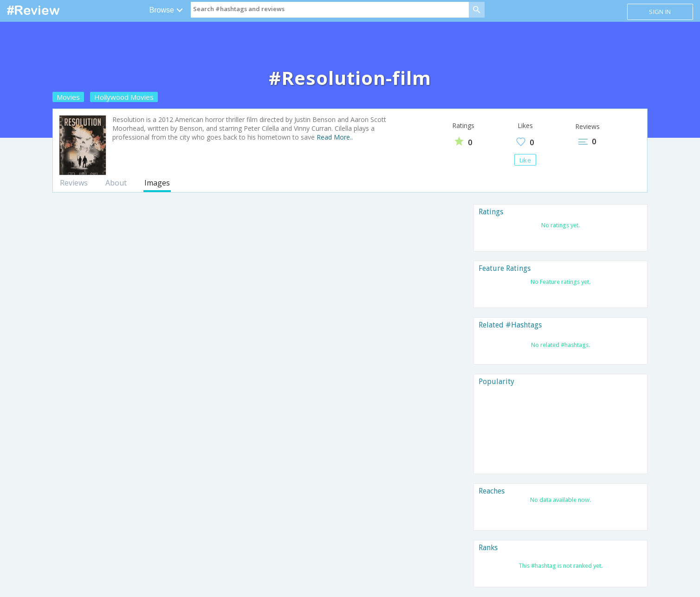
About (116, 183)
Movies (68, 97)
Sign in (660, 12)
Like (525, 160)
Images (157, 183)
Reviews (74, 183)
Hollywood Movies (124, 97)
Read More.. (335, 137)
